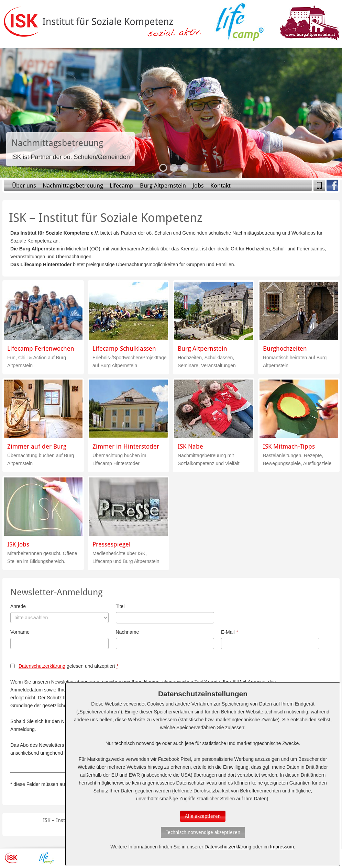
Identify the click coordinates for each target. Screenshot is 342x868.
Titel (120, 606)
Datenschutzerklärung (42, 666)
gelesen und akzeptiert (68, 666)
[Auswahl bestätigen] (203, 816)
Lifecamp (122, 185)
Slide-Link (71, 149)
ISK (11, 858)
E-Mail (229, 632)
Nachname (128, 632)
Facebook (332, 185)
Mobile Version (319, 185)
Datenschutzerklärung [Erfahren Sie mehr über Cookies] (228, 847)
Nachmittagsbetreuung (73, 185)
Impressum (282, 847)
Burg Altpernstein (163, 185)
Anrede (18, 606)
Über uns (24, 185)
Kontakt (220, 185)
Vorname (20, 632)
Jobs (198, 185)
